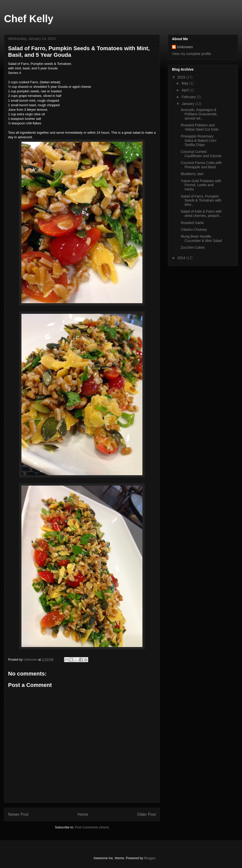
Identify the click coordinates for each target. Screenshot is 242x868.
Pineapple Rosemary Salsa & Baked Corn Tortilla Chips (199, 141)
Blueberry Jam (192, 174)
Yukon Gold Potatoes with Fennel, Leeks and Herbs (201, 185)
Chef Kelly (29, 19)
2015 (182, 77)
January (188, 104)
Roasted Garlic (192, 223)
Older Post (146, 814)
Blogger (149, 858)
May (185, 83)
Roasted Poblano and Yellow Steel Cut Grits (200, 127)
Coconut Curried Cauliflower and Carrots (201, 154)
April (186, 90)
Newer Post (18, 814)
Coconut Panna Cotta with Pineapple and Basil (201, 165)
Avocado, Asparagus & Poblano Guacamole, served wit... (199, 114)
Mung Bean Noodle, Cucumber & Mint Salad (201, 239)
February (189, 97)
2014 (182, 258)
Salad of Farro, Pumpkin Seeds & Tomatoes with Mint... (201, 201)
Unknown (185, 47)
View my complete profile (191, 54)
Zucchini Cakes (193, 247)
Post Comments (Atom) (92, 827)
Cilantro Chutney (194, 230)
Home (83, 814)
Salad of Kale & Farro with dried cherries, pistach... (201, 214)
